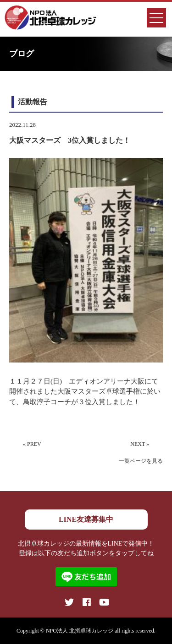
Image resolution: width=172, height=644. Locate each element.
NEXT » (140, 444)
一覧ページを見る (141, 461)
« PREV (32, 444)
